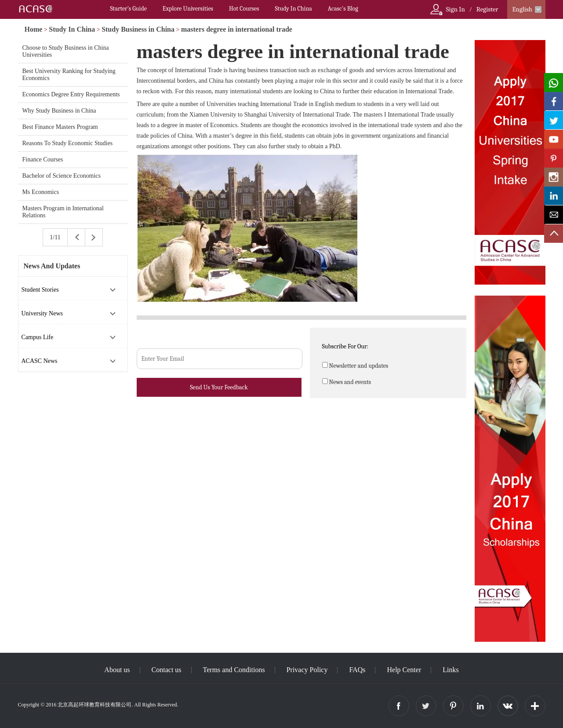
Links (450, 670)
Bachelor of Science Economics (62, 176)
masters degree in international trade (237, 29)
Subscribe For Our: (345, 346)
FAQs (357, 670)
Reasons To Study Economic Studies (68, 143)
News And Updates (52, 266)
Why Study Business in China (59, 111)
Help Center (404, 670)
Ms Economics (41, 192)
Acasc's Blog (343, 9)
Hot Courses (244, 9)
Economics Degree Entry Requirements (71, 94)
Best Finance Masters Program (60, 127)
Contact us (167, 670)
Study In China (293, 9)
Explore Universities (188, 9)
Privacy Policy (307, 670)
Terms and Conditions (234, 670)
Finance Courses (43, 159)
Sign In (456, 9)
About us (117, 670)
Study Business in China (138, 29)
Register (487, 9)
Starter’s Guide (129, 9)
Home (34, 29)
